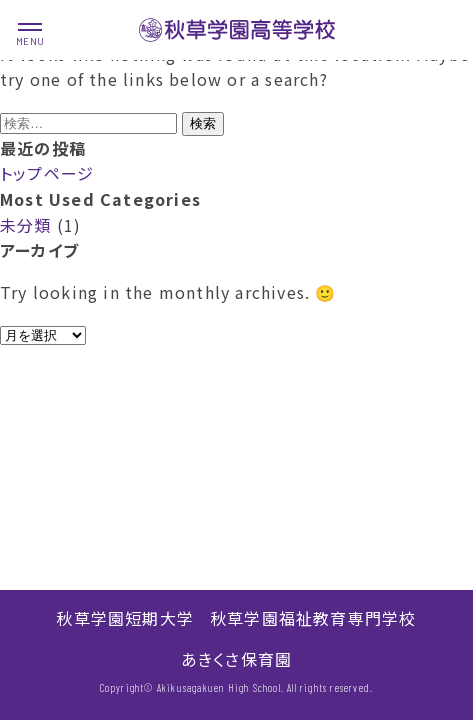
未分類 (26, 225)
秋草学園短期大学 (125, 618)
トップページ (47, 173)
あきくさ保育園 (236, 659)
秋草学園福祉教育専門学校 (313, 618)
